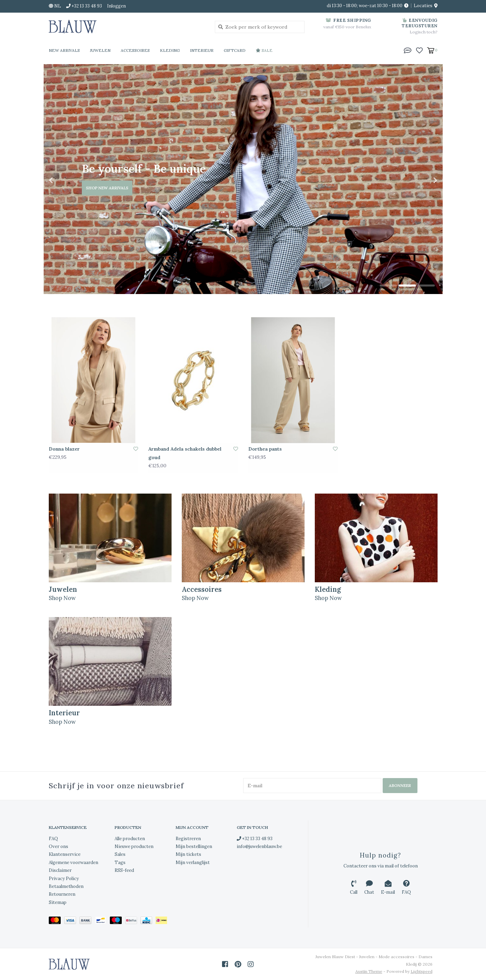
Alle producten (130, 838)
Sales (120, 854)
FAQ (53, 838)
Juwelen (100, 50)
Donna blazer (64, 449)
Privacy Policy (64, 878)
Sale (264, 50)
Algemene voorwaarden (73, 862)
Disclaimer (60, 870)
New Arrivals (64, 50)
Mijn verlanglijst (193, 862)
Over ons (58, 846)
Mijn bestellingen (194, 846)
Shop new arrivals (107, 188)
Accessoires (135, 50)
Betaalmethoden (66, 886)
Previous (66, 180)
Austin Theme (369, 971)
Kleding (170, 50)
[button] (408, 50)
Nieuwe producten (134, 846)
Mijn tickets (188, 854)
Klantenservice (65, 854)
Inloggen (116, 6)
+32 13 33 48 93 (255, 838)
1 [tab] (388, 286)
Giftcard (235, 50)
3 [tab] (426, 286)
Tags (120, 862)
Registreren (188, 838)
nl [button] (55, 6)
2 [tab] (407, 286)
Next (421, 180)
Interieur (202, 50)
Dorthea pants (265, 449)
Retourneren (62, 894)
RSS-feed (124, 870)
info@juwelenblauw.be (259, 846)
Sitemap (58, 902)
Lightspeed (422, 971)
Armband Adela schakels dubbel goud (185, 453)
